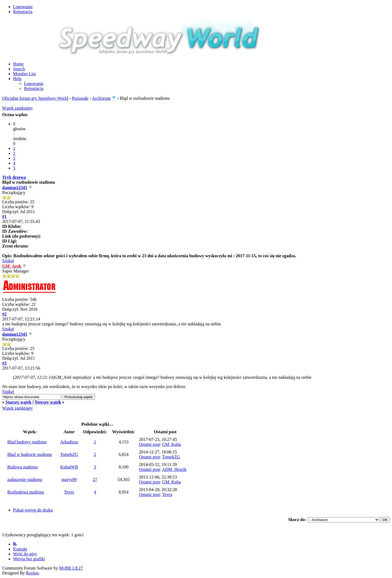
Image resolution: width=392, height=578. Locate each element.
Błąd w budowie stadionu (30, 454)
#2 (4, 314)
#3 (4, 363)
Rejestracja (23, 12)
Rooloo (32, 573)
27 (95, 479)
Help (17, 79)
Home (18, 64)
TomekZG (69, 454)
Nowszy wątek (48, 402)
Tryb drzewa (14, 177)
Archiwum (101, 98)
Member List (24, 74)
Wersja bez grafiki (29, 559)
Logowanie (23, 7)
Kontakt (20, 549)
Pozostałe (80, 98)
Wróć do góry (25, 554)
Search (19, 69)
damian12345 (15, 188)
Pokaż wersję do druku (33, 510)
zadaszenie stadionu (25, 479)
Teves (69, 492)
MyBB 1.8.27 (71, 568)
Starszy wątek (19, 402)
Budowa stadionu (23, 467)
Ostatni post (149, 444)
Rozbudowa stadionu (26, 492)
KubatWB (69, 467)
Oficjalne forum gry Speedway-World (35, 98)
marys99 (69, 479)
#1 (4, 217)
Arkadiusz (69, 442)
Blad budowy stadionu (27, 442)
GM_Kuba (171, 444)
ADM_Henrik (174, 469)
